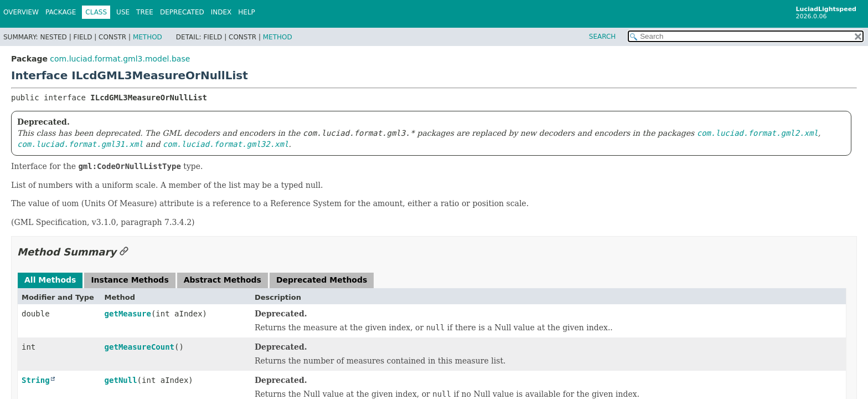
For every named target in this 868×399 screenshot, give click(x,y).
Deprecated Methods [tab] (322, 280)
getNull (121, 380)
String (36, 380)
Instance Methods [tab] (130, 280)
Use (123, 12)
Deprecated (182, 12)
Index (221, 12)
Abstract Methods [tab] (223, 280)
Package (61, 12)
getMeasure (128, 314)
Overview (21, 12)
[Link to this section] (124, 252)
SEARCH (603, 37)
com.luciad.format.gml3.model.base (120, 59)
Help (247, 12)
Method (148, 37)
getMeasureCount (139, 347)
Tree (145, 12)
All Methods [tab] (50, 280)
